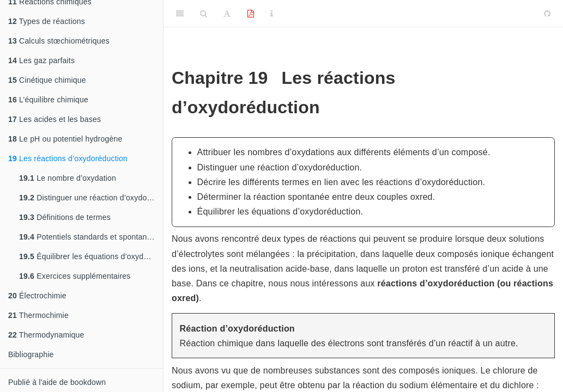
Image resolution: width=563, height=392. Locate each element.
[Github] (547, 14)
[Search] (204, 14)
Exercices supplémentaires (75, 276)
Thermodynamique (46, 335)
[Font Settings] (227, 14)
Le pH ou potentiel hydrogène (65, 139)
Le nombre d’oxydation (68, 178)
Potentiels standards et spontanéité (89, 237)
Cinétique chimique (47, 80)
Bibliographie (31, 354)
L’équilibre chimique (48, 100)
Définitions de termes (65, 217)
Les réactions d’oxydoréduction (68, 158)
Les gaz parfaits (41, 60)
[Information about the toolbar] (272, 14)
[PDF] (251, 14)
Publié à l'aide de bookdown (57, 382)
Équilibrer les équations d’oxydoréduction (91, 256)
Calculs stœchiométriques (59, 41)
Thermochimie (38, 315)
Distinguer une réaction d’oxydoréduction (91, 198)
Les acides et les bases (55, 119)
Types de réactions (47, 21)
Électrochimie (37, 296)
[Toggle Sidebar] (180, 14)
